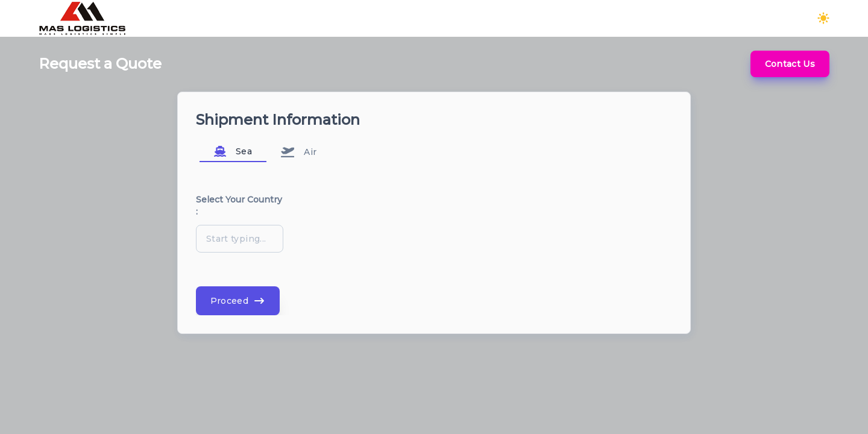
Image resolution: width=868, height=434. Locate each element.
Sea (233, 151)
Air (299, 152)
